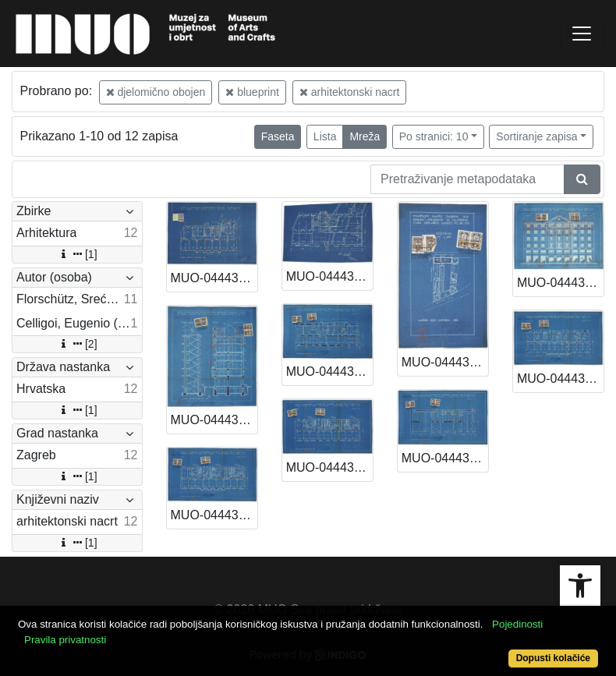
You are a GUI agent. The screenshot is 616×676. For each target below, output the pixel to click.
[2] (77, 344)
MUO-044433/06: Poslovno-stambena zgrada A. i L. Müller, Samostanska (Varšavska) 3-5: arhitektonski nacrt (560, 379)
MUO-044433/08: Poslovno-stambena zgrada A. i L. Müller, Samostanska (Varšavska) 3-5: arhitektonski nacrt (329, 467)
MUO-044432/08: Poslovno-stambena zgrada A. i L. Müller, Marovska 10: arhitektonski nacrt (329, 276)
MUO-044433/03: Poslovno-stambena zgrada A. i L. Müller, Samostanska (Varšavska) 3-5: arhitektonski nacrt (214, 420)
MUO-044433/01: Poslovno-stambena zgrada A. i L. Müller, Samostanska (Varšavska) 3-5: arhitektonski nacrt (445, 362)
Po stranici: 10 (434, 136)
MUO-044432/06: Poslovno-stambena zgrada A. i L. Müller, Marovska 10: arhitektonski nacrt (214, 278)
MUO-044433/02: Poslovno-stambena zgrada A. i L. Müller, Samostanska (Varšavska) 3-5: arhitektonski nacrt (560, 283)
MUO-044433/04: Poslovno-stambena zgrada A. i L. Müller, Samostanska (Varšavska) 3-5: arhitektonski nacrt (329, 372)
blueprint (252, 92)
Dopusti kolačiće (553, 658)
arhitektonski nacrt (350, 92)
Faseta (278, 136)
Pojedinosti (517, 624)
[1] (77, 254)
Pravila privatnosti (65, 640)
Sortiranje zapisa (536, 136)
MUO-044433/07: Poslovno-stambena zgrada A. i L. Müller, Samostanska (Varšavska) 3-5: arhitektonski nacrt (214, 515)
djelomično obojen (156, 92)
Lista (325, 136)
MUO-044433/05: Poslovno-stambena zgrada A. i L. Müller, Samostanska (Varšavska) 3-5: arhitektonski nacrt (445, 458)
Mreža (365, 136)
